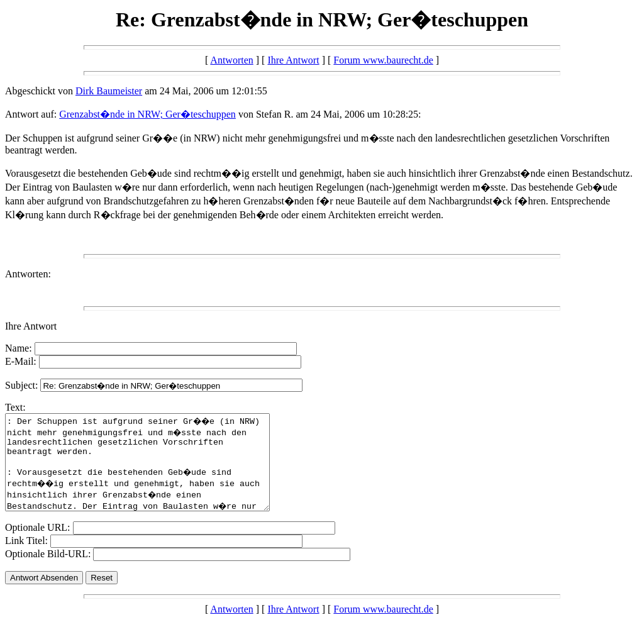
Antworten (231, 60)
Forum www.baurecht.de (383, 60)
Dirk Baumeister (109, 91)
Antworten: (28, 274)
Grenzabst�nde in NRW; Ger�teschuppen (147, 114)
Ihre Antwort (293, 60)
